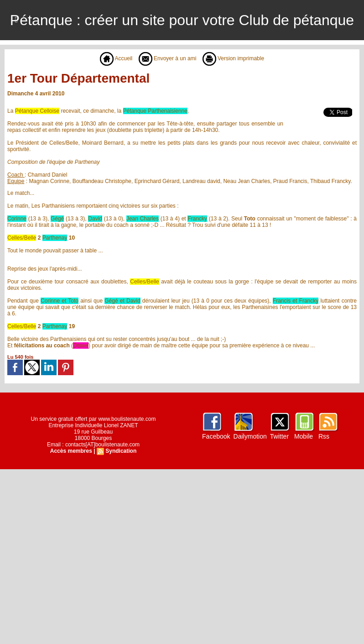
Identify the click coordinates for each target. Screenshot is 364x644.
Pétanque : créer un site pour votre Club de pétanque (182, 20)
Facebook (216, 436)
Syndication (121, 451)
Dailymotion (250, 436)
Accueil (116, 58)
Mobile (304, 436)
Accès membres (71, 451)
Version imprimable (233, 58)
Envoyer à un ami (168, 58)
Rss (324, 436)
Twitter (279, 436)
